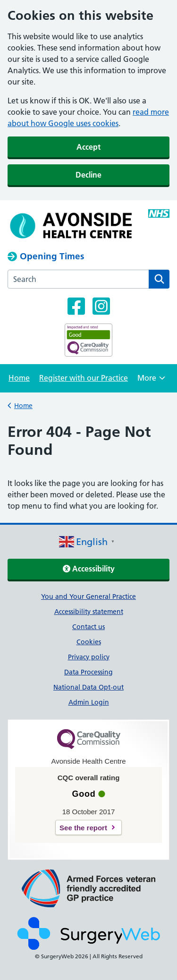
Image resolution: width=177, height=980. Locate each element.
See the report (83, 828)
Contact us (88, 627)
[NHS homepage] (72, 226)
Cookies (89, 642)
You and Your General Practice (88, 597)
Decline (88, 175)
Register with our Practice (84, 378)
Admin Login (89, 702)
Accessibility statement (89, 612)
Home (19, 378)
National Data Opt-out (88, 687)
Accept (88, 147)
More (151, 381)
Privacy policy (89, 657)
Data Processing (88, 672)
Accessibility (89, 569)
